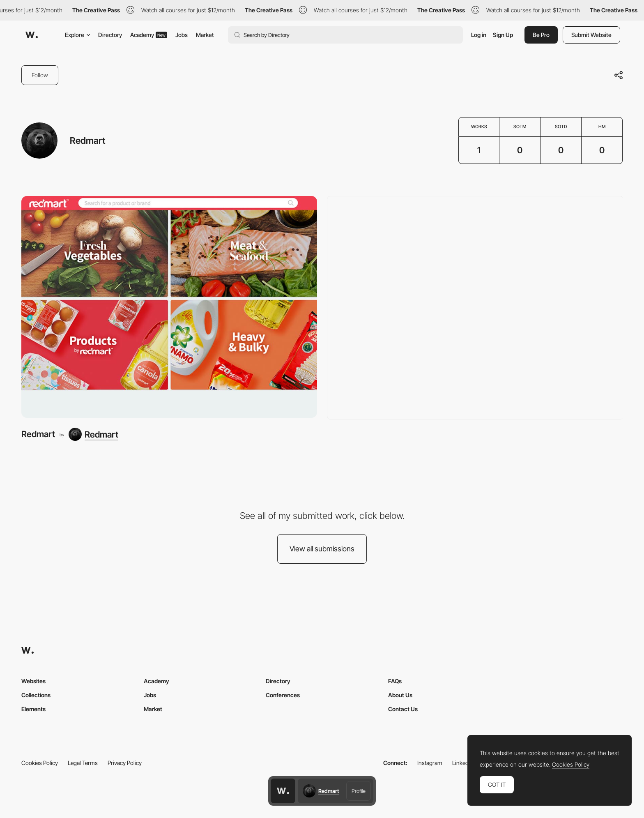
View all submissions (322, 549)
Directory (110, 35)
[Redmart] (169, 307)
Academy (149, 35)
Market (205, 35)
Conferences (283, 695)
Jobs (182, 35)
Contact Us (403, 709)
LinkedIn (463, 763)
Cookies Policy (40, 763)
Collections (36, 695)
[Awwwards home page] (283, 791)
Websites (33, 681)
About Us (400, 695)
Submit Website (591, 35)
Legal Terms (83, 763)
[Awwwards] (32, 35)
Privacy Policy (125, 763)
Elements (33, 709)
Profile (359, 791)
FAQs (395, 681)
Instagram (430, 763)
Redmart (38, 434)
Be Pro (541, 35)
